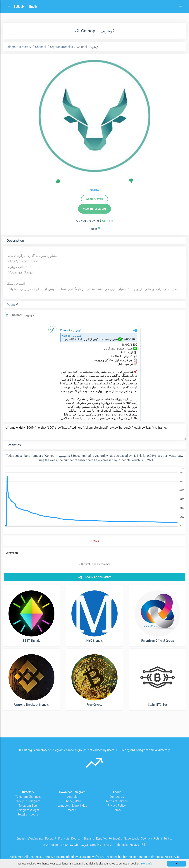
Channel (41, 47)
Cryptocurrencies (62, 47)
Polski (158, 838)
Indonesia (121, 845)
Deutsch (77, 838)
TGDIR (19, 6)
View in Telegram (94, 209)
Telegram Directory (18, 47)
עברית (64, 845)
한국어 (108, 845)
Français (64, 838)
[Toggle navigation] (181, 6)
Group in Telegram (28, 801)
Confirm (108, 221)
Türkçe (168, 838)
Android (72, 797)
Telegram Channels (28, 797)
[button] (183, 469)
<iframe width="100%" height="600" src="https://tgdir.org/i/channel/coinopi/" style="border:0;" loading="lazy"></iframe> (94, 432)
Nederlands (132, 838)
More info (147, 864)
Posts (11, 305)
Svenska (147, 838)
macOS (72, 810)
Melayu (134, 845)
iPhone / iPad (72, 801)
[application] (94, 499)
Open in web (94, 199)
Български (51, 845)
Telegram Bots (28, 805)
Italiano (89, 838)
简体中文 (96, 845)
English (21, 838)
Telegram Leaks (28, 814)
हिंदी (143, 845)
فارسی (84, 845)
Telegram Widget (28, 810)
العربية (74, 845)
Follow (94, 190)
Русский (51, 838)
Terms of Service (117, 801)
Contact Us (117, 797)
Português (115, 838)
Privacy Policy (117, 805)
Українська (36, 838)
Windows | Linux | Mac (72, 805)
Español (101, 838)
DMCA (117, 810)
